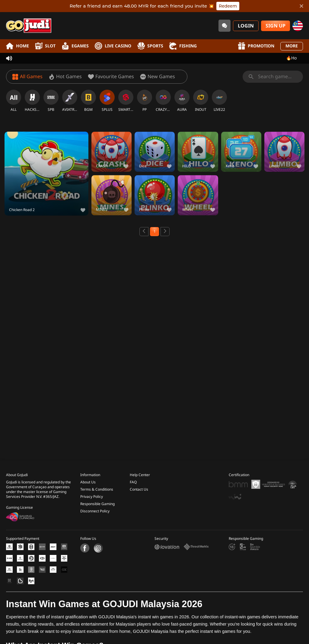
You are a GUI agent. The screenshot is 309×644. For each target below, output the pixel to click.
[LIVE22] (219, 101)
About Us (88, 478)
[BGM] (88, 101)
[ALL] (14, 101)
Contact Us (139, 485)
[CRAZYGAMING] (163, 101)
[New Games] (158, 77)
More (292, 46)
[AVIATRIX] (70, 101)
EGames (75, 46)
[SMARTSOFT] (126, 101)
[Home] (29, 26)
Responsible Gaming (97, 500)
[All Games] (27, 77)
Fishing (183, 46)
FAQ (133, 478)
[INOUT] (201, 101)
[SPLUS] (107, 101)
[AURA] (182, 101)
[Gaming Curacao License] (20, 513)
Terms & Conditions (97, 485)
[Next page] (165, 232)
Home (18, 46)
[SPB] (51, 101)
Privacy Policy (92, 493)
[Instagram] (97, 544)
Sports (150, 46)
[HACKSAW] (32, 101)
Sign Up (276, 26)
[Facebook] (85, 544)
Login (246, 26)
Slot (45, 46)
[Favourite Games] (111, 77)
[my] (298, 26)
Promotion (256, 46)
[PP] (145, 101)
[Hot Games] (65, 77)
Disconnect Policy (95, 507)
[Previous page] (144, 232)
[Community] (225, 26)
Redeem (228, 6)
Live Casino (113, 46)
